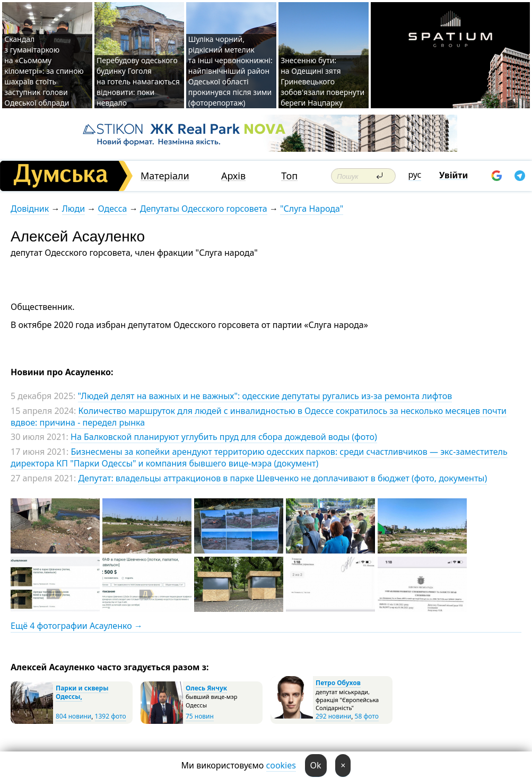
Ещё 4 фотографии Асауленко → (77, 626)
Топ (289, 176)
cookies (281, 765)
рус (415, 175)
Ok (316, 765)
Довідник (30, 209)
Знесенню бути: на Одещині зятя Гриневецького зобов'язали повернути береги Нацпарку (322, 81)
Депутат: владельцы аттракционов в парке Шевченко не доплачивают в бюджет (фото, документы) (282, 478)
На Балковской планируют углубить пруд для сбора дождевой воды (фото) (224, 437)
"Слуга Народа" (312, 209)
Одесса (112, 209)
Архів (233, 176)
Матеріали (165, 176)
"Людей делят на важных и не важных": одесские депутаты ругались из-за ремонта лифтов (265, 396)
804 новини (73, 716)
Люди (73, 209)
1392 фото (111, 716)
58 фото (367, 716)
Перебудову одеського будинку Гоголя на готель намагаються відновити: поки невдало (138, 81)
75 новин (200, 716)
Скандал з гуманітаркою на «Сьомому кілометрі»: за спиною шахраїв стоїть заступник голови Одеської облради (44, 71)
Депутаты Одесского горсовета (204, 209)
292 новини (333, 716)
